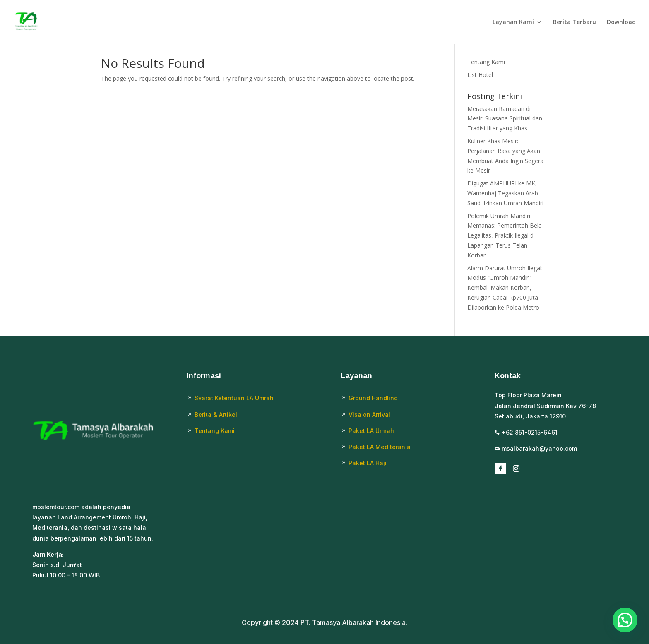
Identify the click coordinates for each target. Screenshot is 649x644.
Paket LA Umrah (371, 431)
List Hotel (480, 75)
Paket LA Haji (368, 463)
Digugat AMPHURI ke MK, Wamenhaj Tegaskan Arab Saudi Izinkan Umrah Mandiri (505, 193)
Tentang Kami (486, 62)
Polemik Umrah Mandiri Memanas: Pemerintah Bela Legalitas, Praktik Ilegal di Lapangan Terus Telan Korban (505, 235)
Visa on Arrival (369, 415)
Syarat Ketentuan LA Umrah (234, 398)
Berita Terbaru (574, 22)
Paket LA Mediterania (380, 447)
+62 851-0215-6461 (530, 432)
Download (621, 22)
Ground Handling (373, 398)
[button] (625, 620)
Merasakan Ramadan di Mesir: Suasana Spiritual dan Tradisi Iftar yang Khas (505, 119)
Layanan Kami (513, 22)
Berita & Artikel (216, 415)
